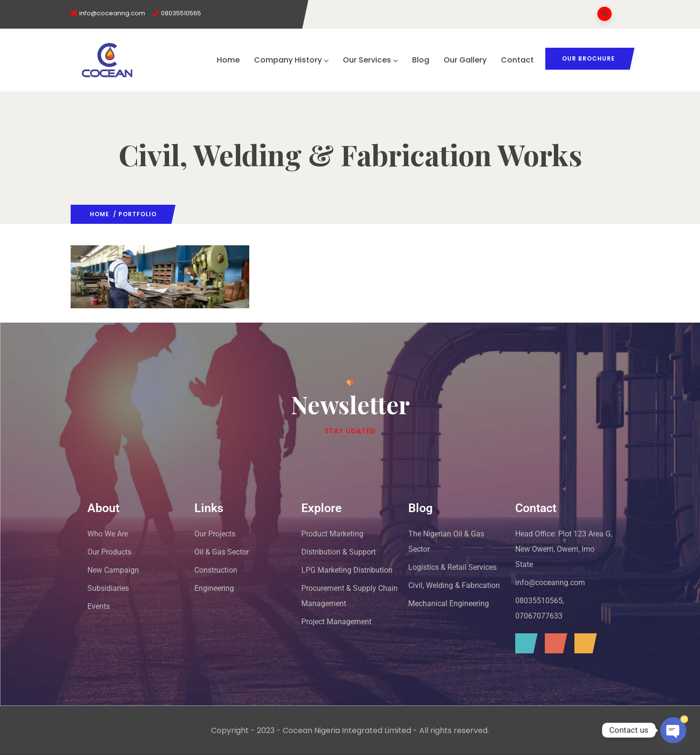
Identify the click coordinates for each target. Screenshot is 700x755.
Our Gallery (465, 60)
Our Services (370, 60)
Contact (517, 60)
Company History (291, 60)
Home (228, 60)
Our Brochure (589, 58)
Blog (421, 60)
